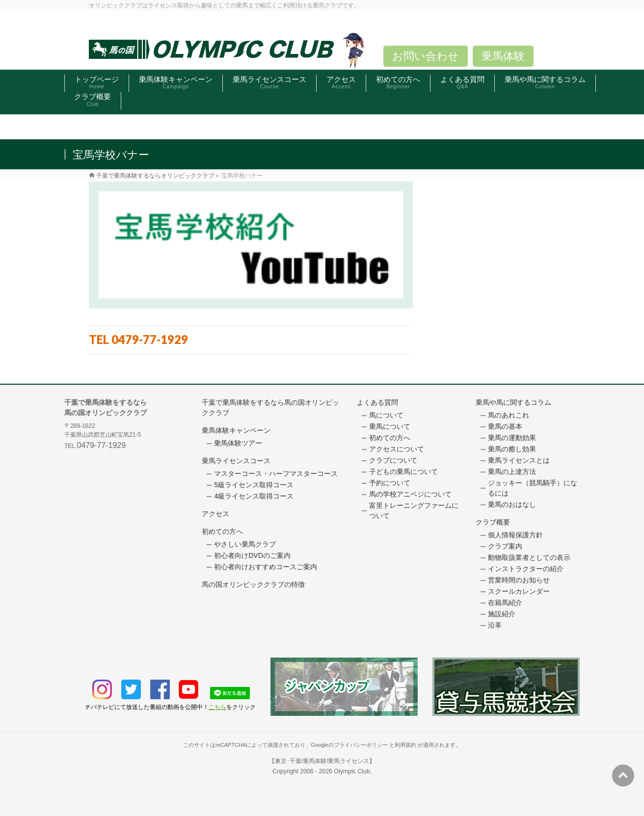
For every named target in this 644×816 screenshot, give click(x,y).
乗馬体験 (503, 56)
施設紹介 (502, 614)
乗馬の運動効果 (512, 438)
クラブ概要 (493, 522)
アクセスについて (397, 449)
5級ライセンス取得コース (254, 485)
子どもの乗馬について (403, 472)
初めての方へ (222, 531)
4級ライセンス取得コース (254, 496)
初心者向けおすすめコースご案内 (266, 567)
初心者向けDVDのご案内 (252, 555)
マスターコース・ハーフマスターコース (276, 474)
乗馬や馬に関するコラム (513, 402)
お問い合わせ (426, 56)
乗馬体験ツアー (238, 443)
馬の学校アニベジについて (410, 494)
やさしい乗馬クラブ (245, 544)
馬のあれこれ (509, 415)
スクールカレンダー (519, 591)
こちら (217, 707)
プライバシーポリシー (361, 745)
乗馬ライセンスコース (236, 461)
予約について (390, 483)
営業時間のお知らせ (519, 580)
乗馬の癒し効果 (512, 449)
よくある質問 (377, 402)
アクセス (215, 514)
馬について (386, 415)
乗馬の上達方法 (512, 472)
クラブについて (393, 460)
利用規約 (405, 745)
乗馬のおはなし (512, 504)
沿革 (495, 625)
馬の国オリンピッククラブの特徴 (253, 584)
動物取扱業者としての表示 (529, 557)
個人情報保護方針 (515, 535)
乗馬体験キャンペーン (236, 430)
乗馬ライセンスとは (519, 460)
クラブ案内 (505, 546)
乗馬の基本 (505, 426)
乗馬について (390, 426)
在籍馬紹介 (505, 603)
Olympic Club (352, 771)
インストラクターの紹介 (526, 569)
